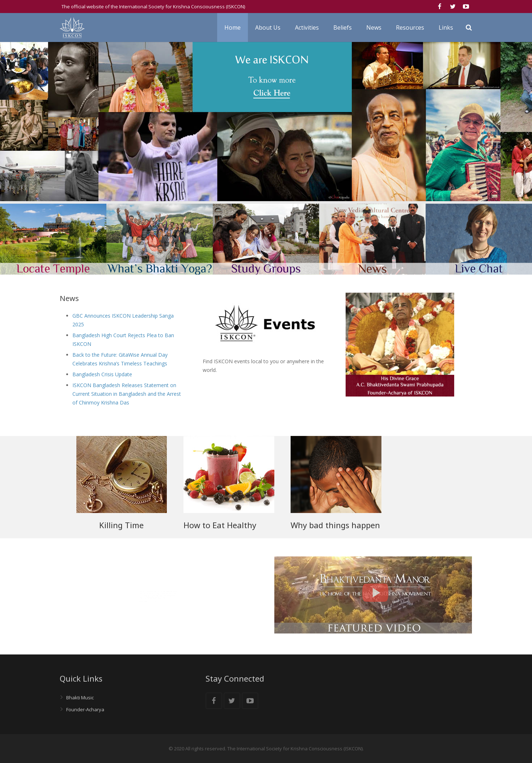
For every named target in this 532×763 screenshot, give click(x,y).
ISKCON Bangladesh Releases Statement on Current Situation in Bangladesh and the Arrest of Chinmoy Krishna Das (127, 394)
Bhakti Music (80, 698)
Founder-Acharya (85, 709)
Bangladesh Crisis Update (102, 374)
